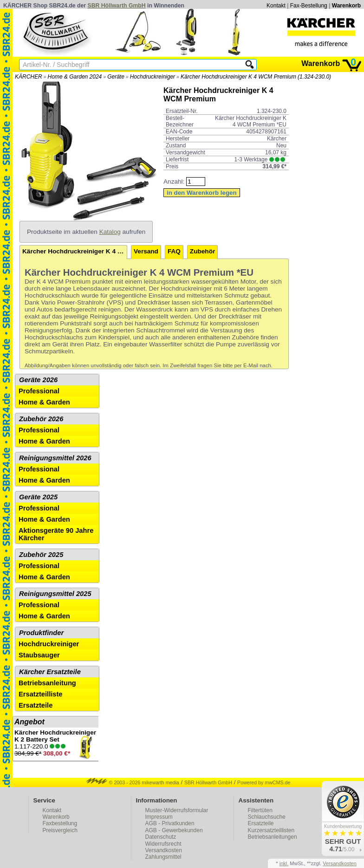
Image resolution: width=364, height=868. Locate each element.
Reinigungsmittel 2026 (55, 458)
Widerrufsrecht (163, 844)
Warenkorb (346, 6)
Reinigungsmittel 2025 (55, 594)
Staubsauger (39, 655)
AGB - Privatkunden (170, 823)
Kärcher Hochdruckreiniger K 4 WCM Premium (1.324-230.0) (256, 77)
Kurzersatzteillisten (271, 830)
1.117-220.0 (56, 744)
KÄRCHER (29, 77)
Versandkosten (164, 850)
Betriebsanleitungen (273, 837)
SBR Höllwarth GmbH (117, 6)
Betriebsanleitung (47, 683)
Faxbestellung (60, 823)
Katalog (110, 232)
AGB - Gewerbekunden (174, 830)
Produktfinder (41, 633)
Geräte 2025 (38, 497)
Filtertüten (260, 810)
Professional (39, 391)
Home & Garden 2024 (75, 77)
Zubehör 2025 (41, 555)
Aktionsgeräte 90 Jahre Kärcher (56, 534)
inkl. (284, 863)
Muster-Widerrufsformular (177, 810)
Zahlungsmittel (163, 857)
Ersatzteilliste (41, 694)
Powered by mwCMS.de (264, 782)
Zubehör (202, 251)
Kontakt (276, 6)
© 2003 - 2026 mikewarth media (133, 782)
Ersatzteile (36, 705)
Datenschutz (161, 837)
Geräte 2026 (38, 380)
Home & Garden (44, 402)
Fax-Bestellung (309, 6)
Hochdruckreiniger (153, 77)
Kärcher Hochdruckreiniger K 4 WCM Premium (75, 251)
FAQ (174, 251)
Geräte (116, 77)
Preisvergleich (60, 830)
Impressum (159, 817)
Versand (146, 251)
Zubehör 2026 (41, 419)
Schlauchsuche (267, 817)
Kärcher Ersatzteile (50, 672)
